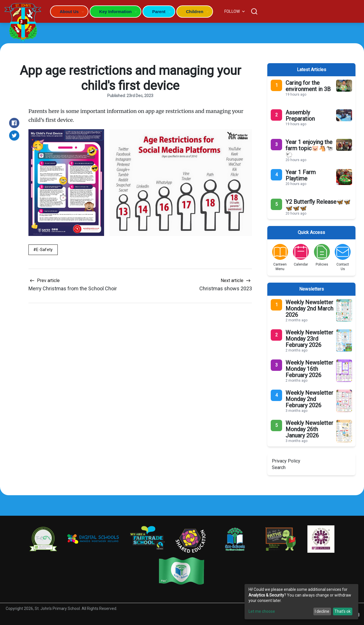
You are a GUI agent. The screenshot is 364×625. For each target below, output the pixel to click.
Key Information (115, 12)
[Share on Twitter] (14, 135)
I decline (322, 611)
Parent (159, 12)
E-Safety (44, 250)
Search (279, 467)
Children (195, 12)
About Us (69, 12)
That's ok (343, 611)
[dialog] (301, 602)
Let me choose (262, 611)
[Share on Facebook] (14, 123)
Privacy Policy (286, 461)
